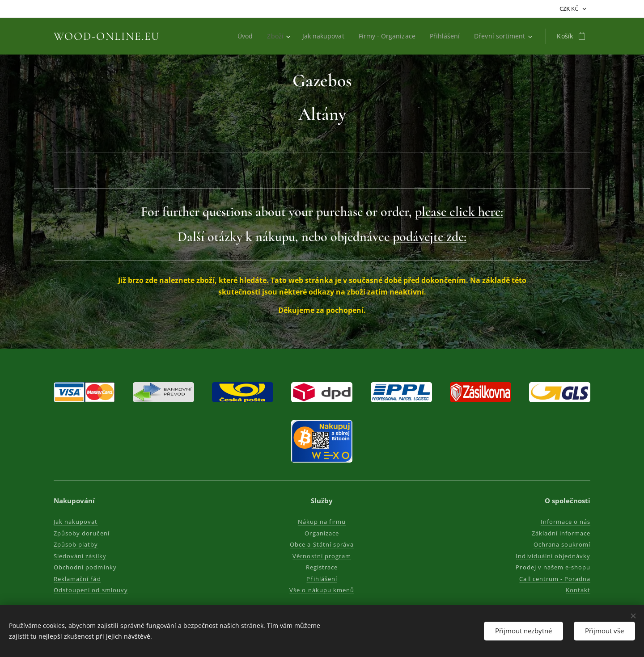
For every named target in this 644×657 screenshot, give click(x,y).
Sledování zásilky (80, 556)
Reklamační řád (77, 579)
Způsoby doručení (82, 533)
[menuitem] (241, 36)
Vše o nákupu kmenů (322, 590)
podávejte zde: (430, 237)
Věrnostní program (322, 556)
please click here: (459, 212)
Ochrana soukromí (562, 544)
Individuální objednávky (553, 556)
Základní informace (561, 533)
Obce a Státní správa (322, 544)
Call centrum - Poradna (555, 579)
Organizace (322, 533)
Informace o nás (565, 522)
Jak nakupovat (76, 522)
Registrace (322, 567)
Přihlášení (322, 579)
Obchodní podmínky (85, 567)
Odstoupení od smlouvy (91, 590)
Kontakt (578, 590)
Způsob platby (76, 544)
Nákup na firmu (322, 522)
